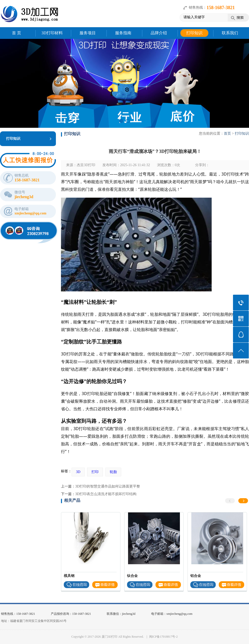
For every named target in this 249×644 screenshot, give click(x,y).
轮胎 (113, 472)
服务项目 (88, 33)
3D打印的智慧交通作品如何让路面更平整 (108, 486)
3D (78, 472)
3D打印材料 (52, 33)
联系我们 (230, 33)
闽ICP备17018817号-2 (164, 637)
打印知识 (194, 33)
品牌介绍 (159, 33)
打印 (95, 472)
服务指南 (123, 33)
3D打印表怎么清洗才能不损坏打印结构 (106, 494)
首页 (227, 133)
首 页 (17, 33)
